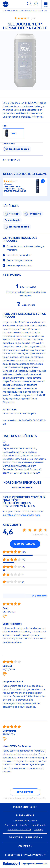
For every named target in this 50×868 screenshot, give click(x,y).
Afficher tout (25, 792)
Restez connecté (25, 807)
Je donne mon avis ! (25, 544)
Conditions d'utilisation (25, 821)
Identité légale (39, 825)
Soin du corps (26, 11)
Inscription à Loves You (25, 855)
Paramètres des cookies (19, 830)
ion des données (16, 825)
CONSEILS (25, 846)
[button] (43, 181)
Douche (38, 11)
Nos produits (13, 11)
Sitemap (39, 830)
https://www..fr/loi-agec (24, 515)
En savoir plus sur (25, 838)
